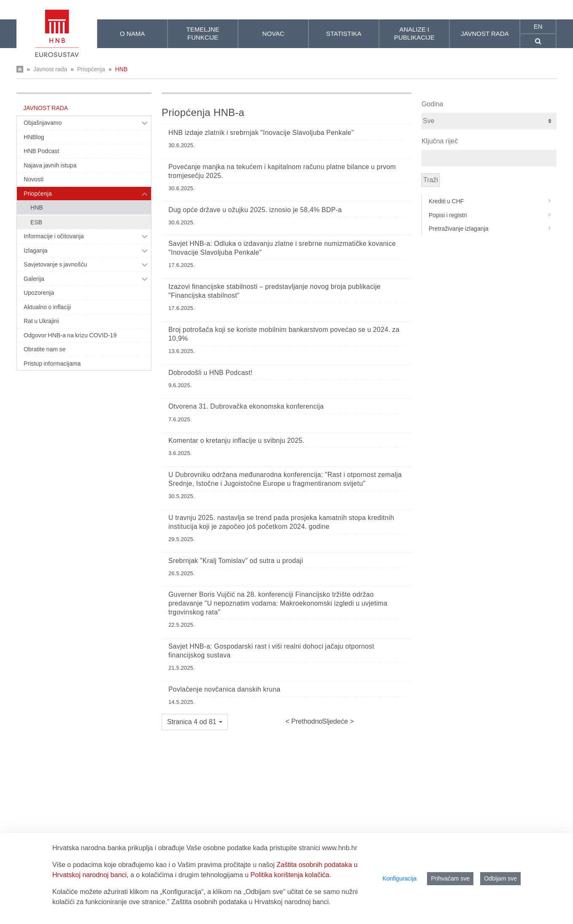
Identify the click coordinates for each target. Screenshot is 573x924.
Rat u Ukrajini (41, 321)
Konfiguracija (399, 878)
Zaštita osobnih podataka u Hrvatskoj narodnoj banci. (251, 902)
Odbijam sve (500, 878)
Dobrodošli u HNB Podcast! (210, 373)
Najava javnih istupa (50, 165)
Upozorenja (39, 293)
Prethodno (306, 721)
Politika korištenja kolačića (290, 875)
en (538, 26)
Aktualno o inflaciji (47, 307)
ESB (36, 222)
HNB (122, 69)
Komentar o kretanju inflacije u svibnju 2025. (236, 440)
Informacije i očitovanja (54, 236)
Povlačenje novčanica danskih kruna (224, 689)
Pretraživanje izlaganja (493, 229)
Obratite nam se (45, 349)
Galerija (34, 279)
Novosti (34, 179)
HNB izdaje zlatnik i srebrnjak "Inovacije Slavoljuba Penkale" (261, 133)
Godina (432, 104)
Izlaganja (36, 251)
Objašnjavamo (43, 123)
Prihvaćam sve (450, 878)
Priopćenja (91, 69)
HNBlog (34, 137)
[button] (195, 722)
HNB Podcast (41, 151)
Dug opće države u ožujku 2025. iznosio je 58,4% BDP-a (255, 210)
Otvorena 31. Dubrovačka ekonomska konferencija (246, 406)
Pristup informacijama (52, 364)
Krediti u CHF (493, 201)
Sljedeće (336, 721)
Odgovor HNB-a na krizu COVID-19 (70, 335)
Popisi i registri (493, 215)
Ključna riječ (440, 141)
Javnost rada (50, 69)
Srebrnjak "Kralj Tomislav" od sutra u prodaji (236, 561)
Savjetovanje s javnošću (55, 264)
